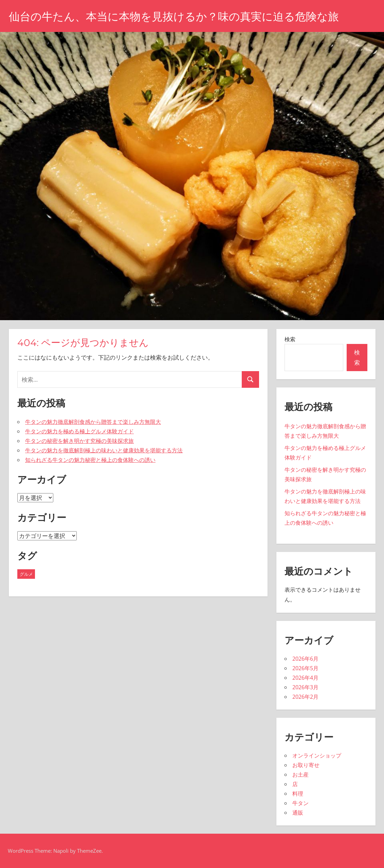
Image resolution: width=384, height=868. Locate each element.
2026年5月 (305, 668)
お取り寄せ (306, 765)
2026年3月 (305, 687)
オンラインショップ (317, 756)
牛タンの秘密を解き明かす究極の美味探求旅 (79, 441)
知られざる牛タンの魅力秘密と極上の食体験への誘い (90, 460)
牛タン (300, 803)
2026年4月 (305, 678)
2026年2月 (305, 697)
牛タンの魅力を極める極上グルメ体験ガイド (79, 431)
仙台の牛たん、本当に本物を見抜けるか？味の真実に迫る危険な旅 (174, 16)
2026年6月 (305, 659)
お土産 (300, 775)
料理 (298, 794)
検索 (290, 339)
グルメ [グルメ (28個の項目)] (26, 574)
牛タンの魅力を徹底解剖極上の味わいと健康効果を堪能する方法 (104, 450)
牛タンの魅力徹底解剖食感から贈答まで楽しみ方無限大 (93, 422)
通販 (298, 813)
